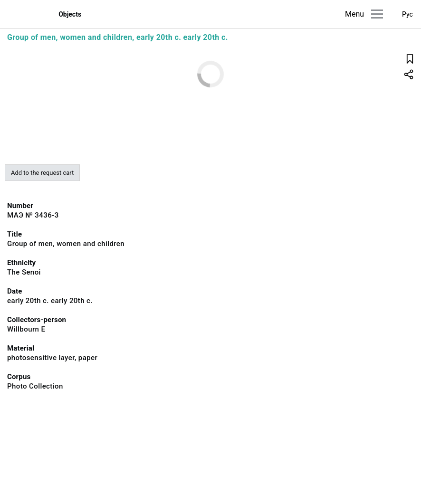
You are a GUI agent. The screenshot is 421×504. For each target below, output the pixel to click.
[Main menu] (377, 14)
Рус (407, 14)
